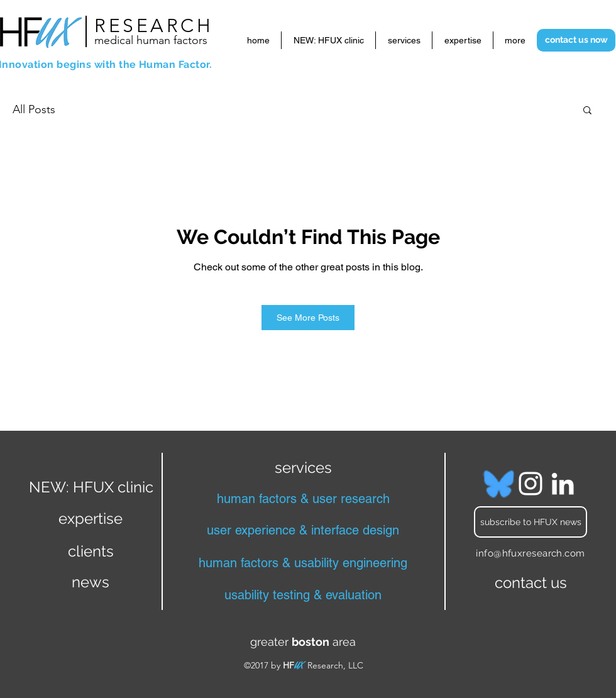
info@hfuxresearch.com (530, 553)
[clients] (91, 551)
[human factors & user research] (303, 499)
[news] (91, 582)
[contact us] (531, 583)
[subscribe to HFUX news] (531, 522)
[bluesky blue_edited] (498, 484)
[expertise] (91, 518)
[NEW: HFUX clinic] (91, 487)
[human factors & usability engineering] (303, 563)
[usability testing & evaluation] (303, 595)
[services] (303, 467)
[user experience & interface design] (303, 530)
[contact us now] (576, 40)
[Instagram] (531, 484)
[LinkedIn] (563, 484)
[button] (587, 109)
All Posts (34, 109)
